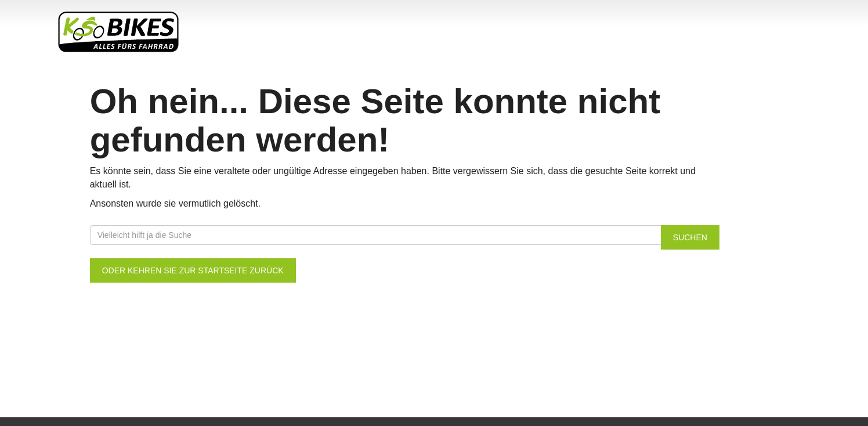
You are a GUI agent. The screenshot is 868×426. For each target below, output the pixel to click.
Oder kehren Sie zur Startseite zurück (193, 270)
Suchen (690, 237)
